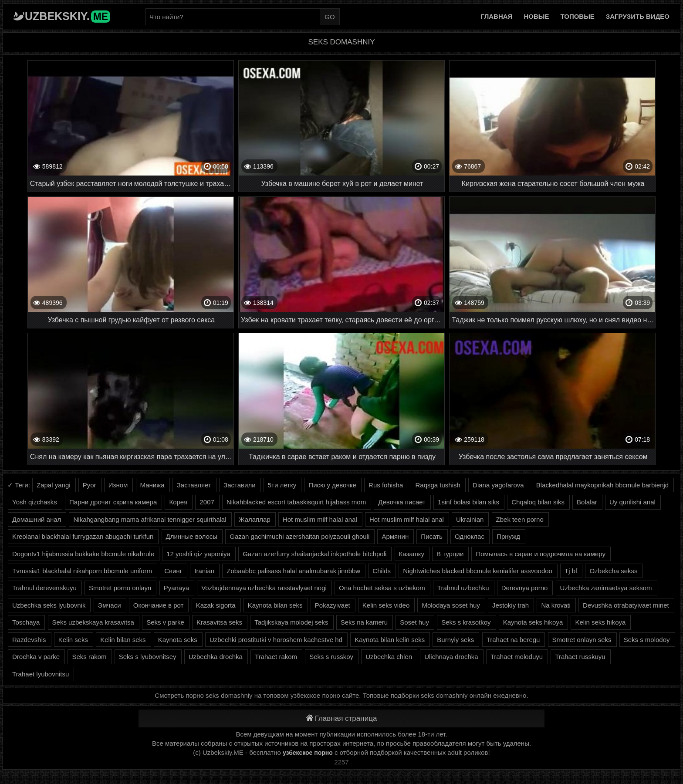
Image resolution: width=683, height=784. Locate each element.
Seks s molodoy (647, 640)
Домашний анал (37, 519)
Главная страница (342, 718)
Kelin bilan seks (123, 640)
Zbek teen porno (520, 519)
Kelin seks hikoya (600, 622)
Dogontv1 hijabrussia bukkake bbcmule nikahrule (83, 554)
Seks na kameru (364, 622)
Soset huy (414, 622)
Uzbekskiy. (68, 16)
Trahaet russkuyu (580, 657)
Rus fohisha (386, 485)
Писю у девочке (332, 485)
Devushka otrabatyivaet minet (626, 605)
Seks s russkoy (331, 657)
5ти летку (282, 485)
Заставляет (194, 485)
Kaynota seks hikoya (533, 622)
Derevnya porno (525, 588)
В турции (450, 554)
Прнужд (508, 536)
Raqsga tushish (438, 485)
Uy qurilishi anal (632, 502)
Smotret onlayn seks (582, 640)
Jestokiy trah (511, 605)
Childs (382, 571)
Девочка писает (402, 502)
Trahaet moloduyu (517, 657)
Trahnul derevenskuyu (44, 588)
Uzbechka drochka (216, 657)
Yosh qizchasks (35, 502)
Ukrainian (470, 519)
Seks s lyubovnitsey (148, 657)
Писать (431, 536)
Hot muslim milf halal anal (320, 519)
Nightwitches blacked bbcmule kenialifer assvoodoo (478, 571)
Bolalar (587, 502)
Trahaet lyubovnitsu (41, 674)
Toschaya (26, 622)
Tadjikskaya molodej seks (291, 622)
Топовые (577, 16)
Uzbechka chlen (389, 657)
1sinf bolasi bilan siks (468, 502)
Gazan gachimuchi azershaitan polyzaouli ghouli (299, 536)
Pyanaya (176, 588)
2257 (341, 762)
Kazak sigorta (216, 605)
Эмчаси (110, 605)
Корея (178, 502)
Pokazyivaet (333, 605)
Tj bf (571, 571)
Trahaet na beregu (513, 640)
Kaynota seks (178, 640)
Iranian (204, 571)
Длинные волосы (192, 536)
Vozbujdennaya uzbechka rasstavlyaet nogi (264, 588)
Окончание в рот (159, 605)
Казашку (412, 554)
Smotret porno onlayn (120, 588)
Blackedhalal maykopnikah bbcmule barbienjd (602, 485)
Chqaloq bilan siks (538, 502)
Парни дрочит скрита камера (113, 502)
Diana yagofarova (498, 485)
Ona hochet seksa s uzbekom (382, 588)
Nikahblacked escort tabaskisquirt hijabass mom (296, 502)
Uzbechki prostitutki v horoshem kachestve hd (276, 640)
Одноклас (470, 536)
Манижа (152, 485)
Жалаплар (255, 519)
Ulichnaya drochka (451, 657)
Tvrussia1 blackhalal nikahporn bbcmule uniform (82, 571)
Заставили (239, 485)
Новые (536, 16)
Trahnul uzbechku (463, 588)
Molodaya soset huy (451, 605)
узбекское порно (308, 753)
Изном (118, 485)
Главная (497, 16)
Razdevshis (29, 640)
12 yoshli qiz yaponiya (198, 554)
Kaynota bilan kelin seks (390, 640)
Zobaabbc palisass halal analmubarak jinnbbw (293, 571)
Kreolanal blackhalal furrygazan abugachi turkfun (83, 536)
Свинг (173, 571)
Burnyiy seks (455, 640)
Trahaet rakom (276, 657)
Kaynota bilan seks (275, 605)
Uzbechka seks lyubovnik (49, 605)
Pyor (90, 485)
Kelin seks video (386, 605)
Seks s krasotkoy (466, 622)
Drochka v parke (36, 657)
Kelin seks (73, 640)
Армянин (395, 536)
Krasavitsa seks (219, 622)
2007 (207, 502)
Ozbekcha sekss (613, 571)
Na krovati (556, 605)
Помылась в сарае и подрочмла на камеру (541, 554)
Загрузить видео (638, 16)
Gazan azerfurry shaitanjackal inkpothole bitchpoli (314, 554)
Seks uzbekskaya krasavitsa (93, 622)
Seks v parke (165, 622)
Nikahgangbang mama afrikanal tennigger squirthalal (150, 519)
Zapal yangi (54, 485)
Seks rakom (89, 657)
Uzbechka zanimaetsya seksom (606, 588)
